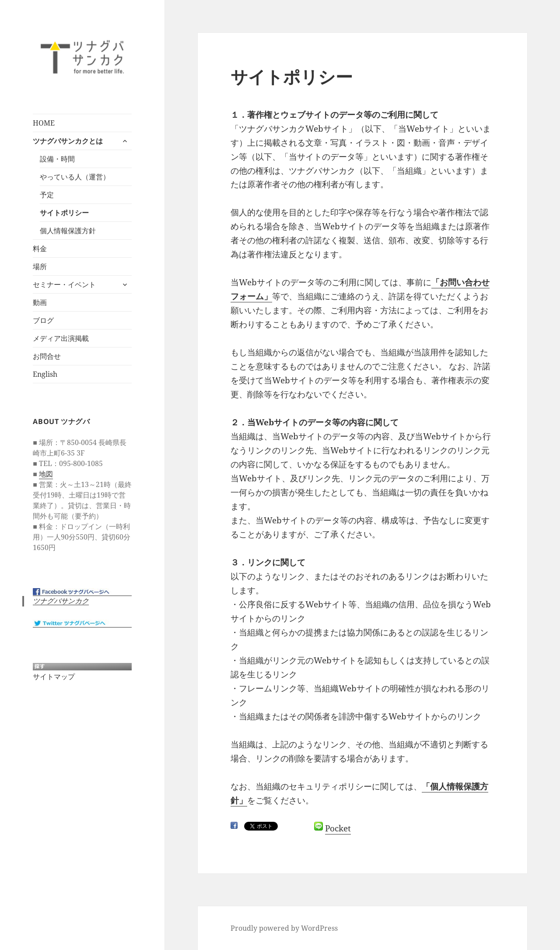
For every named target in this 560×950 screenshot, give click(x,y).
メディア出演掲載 (61, 338)
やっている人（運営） (75, 177)
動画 (40, 302)
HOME (44, 123)
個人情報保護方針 (68, 231)
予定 (47, 195)
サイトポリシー (64, 213)
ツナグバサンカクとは (68, 141)
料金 (40, 249)
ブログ (43, 320)
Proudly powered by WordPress (284, 928)
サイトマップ (54, 677)
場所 (40, 266)
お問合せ (47, 356)
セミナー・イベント (64, 284)
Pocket (338, 828)
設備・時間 (57, 159)
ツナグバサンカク (61, 601)
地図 (46, 474)
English (45, 374)
